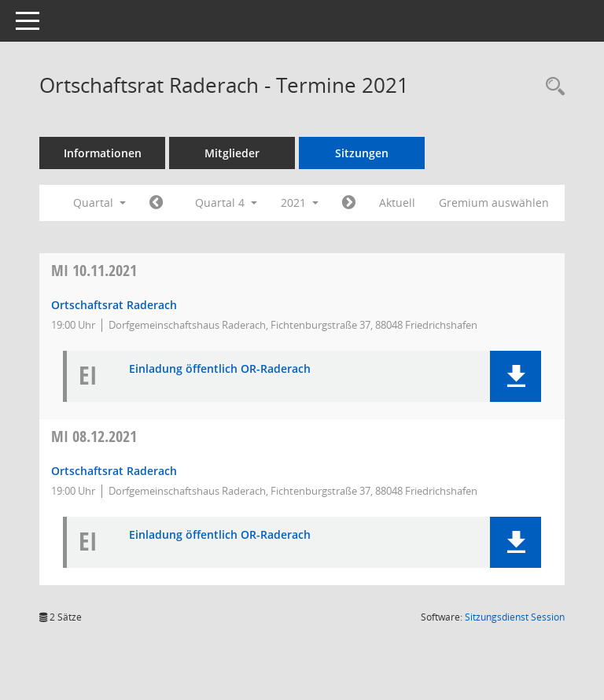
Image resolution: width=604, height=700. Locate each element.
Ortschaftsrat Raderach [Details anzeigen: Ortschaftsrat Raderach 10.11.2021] (114, 305)
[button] (516, 376)
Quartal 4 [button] (226, 203)
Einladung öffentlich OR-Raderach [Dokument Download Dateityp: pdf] (220, 369)
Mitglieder (232, 153)
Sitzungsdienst (515, 617)
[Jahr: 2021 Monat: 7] (156, 203)
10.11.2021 (94, 270)
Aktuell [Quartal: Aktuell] (397, 203)
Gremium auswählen (494, 203)
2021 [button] (300, 203)
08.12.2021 (94, 436)
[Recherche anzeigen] (551, 87)
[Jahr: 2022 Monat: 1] (349, 203)
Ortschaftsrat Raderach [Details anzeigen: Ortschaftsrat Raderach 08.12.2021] (114, 471)
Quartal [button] (99, 203)
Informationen (103, 153)
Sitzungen (362, 153)
